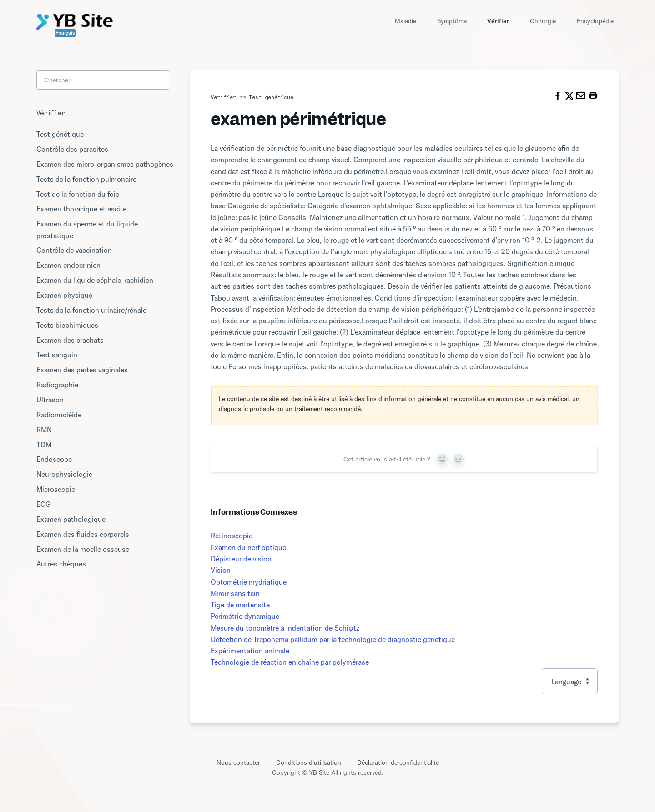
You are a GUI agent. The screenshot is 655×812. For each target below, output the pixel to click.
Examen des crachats (70, 340)
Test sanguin (57, 355)
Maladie (406, 21)
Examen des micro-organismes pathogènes (105, 164)
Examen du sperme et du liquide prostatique (87, 229)
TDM (44, 445)
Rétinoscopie (232, 536)
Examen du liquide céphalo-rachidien (95, 280)
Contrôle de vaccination (74, 250)
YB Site (319, 772)
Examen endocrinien (68, 265)
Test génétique (271, 97)
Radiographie (57, 385)
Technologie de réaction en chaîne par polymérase (290, 662)
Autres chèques (61, 564)
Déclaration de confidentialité (398, 762)
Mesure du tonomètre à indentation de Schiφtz (285, 628)
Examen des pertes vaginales (82, 370)
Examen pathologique (71, 519)
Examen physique (64, 295)
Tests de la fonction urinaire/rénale (91, 310)
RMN (44, 430)
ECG (43, 504)
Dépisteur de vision (241, 559)
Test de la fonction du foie (78, 194)
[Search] (103, 80)
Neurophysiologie (64, 474)
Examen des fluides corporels (83, 534)
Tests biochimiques (67, 325)
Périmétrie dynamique (245, 616)
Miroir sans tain (235, 593)
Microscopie (56, 489)
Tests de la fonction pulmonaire (86, 179)
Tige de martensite (240, 605)
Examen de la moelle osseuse (83, 549)
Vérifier (498, 21)
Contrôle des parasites (72, 149)
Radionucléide (59, 415)
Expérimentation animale (250, 651)
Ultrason (50, 400)
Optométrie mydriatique (249, 582)
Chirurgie (543, 21)
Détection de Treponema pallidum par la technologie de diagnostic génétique (333, 639)
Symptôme (452, 21)
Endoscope (54, 459)
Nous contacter (238, 762)
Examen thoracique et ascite (81, 209)
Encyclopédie (595, 21)
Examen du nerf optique (248, 547)
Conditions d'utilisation (309, 762)
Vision (221, 570)
